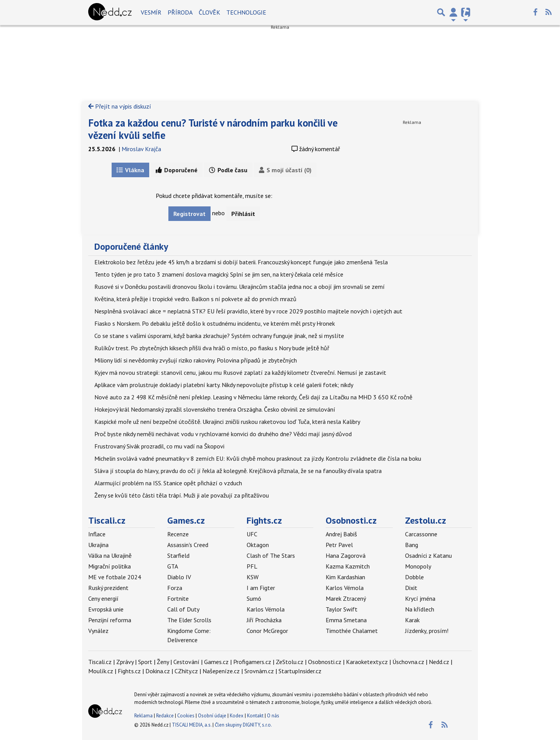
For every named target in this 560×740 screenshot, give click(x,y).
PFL (252, 566)
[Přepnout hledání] (441, 12)
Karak (412, 620)
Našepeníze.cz (221, 671)
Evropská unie (106, 609)
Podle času (228, 170)
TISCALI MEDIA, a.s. (192, 725)
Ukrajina (98, 545)
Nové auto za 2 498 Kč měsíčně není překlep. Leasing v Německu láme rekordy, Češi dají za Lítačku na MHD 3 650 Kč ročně (253, 397)
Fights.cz (264, 520)
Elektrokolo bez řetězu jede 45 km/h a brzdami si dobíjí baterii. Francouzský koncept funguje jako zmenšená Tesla (241, 262)
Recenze (178, 534)
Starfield (178, 555)
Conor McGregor (267, 631)
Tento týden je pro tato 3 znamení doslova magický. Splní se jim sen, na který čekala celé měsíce (219, 274)
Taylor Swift (342, 609)
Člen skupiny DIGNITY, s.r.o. (243, 725)
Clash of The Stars (271, 555)
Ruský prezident (108, 588)
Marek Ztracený (346, 598)
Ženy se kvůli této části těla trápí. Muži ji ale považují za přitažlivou (182, 495)
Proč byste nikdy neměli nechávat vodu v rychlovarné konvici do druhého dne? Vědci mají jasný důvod (223, 434)
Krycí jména (420, 598)
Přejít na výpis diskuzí (120, 106)
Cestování (186, 662)
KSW (253, 577)
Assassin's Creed (188, 545)
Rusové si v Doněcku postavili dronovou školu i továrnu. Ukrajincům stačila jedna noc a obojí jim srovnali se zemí (240, 287)
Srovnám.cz (259, 671)
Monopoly (418, 566)
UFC (252, 534)
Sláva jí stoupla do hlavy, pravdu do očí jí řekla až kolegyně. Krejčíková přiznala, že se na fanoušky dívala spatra (238, 471)
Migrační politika (110, 566)
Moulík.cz (101, 671)
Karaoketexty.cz (367, 662)
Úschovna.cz (408, 662)
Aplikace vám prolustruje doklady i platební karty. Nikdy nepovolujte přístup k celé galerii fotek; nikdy (224, 385)
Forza (175, 588)
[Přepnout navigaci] (453, 12)
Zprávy (125, 662)
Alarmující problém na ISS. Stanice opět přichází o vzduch (168, 483)
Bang (412, 545)
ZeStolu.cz (290, 662)
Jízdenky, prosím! (427, 631)
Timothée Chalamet (352, 631)
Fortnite (178, 598)
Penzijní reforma (110, 620)
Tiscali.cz (107, 520)
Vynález (98, 631)
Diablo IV (179, 577)
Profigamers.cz (252, 662)
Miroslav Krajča (141, 149)
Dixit (411, 588)
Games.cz (186, 520)
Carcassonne (421, 534)
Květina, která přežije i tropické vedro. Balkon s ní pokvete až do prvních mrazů (195, 299)
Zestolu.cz (426, 520)
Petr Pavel (339, 545)
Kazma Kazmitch (348, 566)
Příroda (180, 12)
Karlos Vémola (266, 609)
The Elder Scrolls (189, 620)
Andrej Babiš (341, 534)
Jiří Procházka (264, 620)
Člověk (209, 12)
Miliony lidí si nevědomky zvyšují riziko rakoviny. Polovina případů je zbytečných (196, 360)
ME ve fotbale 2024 (115, 577)
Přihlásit (243, 214)
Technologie (246, 12)
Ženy (163, 662)
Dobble (414, 577)
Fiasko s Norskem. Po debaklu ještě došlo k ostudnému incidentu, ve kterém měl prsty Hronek (215, 323)
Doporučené (177, 170)
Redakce (165, 716)
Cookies (186, 716)
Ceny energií (103, 598)
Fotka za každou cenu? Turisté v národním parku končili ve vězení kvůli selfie (213, 129)
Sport (145, 662)
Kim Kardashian (345, 577)
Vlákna (130, 170)
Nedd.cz (439, 662)
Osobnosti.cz (351, 520)
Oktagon (258, 545)
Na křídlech (420, 609)
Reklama (143, 716)
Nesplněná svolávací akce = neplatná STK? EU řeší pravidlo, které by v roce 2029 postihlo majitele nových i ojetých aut (248, 311)
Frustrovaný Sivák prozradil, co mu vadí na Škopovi (159, 446)
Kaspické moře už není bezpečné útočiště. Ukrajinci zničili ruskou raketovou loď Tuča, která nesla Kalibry (227, 422)
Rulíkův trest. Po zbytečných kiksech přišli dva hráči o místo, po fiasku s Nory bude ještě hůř (212, 348)
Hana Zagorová (346, 555)
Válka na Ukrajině (110, 555)
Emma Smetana (346, 620)
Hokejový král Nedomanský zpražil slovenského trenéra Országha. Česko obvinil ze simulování (215, 409)
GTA (173, 566)
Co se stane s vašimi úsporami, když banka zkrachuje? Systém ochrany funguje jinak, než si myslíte (219, 336)
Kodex (237, 716)
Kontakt (256, 716)
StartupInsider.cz (300, 671)
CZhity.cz (186, 671)
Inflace (97, 534)
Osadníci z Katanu (428, 555)
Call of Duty (183, 609)
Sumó (254, 598)
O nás (273, 716)
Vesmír (151, 12)
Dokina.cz (158, 671)
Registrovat (189, 214)
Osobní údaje (212, 716)
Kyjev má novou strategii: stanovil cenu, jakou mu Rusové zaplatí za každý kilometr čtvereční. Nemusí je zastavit (240, 372)
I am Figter (261, 588)
